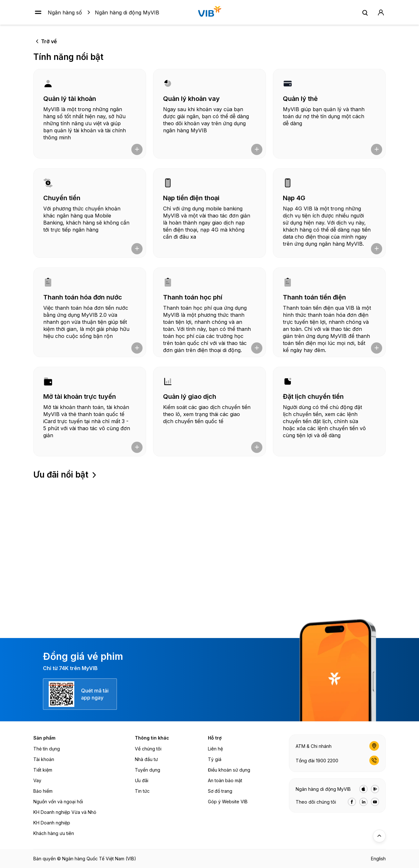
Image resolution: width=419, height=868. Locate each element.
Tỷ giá (215, 759)
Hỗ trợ (215, 738)
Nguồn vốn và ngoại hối (58, 802)
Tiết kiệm (43, 770)
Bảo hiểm (43, 791)
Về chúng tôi (148, 749)
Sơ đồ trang (220, 791)
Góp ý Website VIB (228, 802)
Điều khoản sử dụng (229, 770)
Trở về (49, 41)
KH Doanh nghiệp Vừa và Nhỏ (65, 812)
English (378, 859)
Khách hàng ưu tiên (54, 833)
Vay (37, 780)
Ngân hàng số (65, 12)
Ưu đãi (142, 780)
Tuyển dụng (148, 770)
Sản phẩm (44, 738)
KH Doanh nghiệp (52, 823)
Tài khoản (44, 759)
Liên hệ (215, 749)
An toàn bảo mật (225, 780)
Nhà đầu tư (146, 759)
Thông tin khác (152, 738)
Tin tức (142, 791)
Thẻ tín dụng (47, 749)
